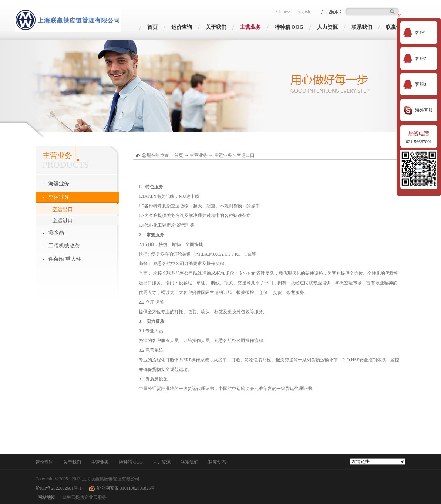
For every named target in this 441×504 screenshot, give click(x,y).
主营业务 (199, 155)
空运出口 (246, 155)
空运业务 (223, 155)
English (303, 11)
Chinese (284, 11)
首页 (152, 27)
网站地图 (46, 497)
